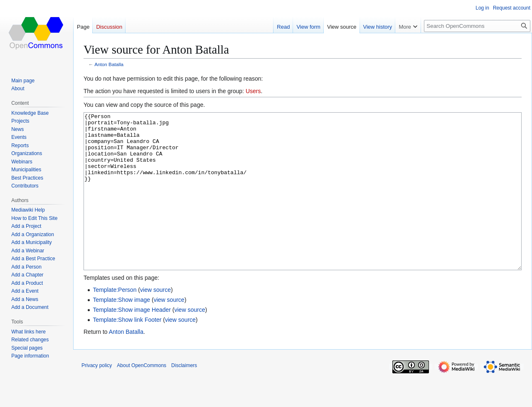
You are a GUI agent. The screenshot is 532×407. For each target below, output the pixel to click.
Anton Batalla (109, 64)
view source (155, 321)
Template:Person (115, 321)
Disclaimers (184, 397)
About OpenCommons (142, 397)
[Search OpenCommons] (477, 26)
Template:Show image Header (132, 341)
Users (253, 91)
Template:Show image (121, 331)
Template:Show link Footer (127, 351)
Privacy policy (97, 397)
